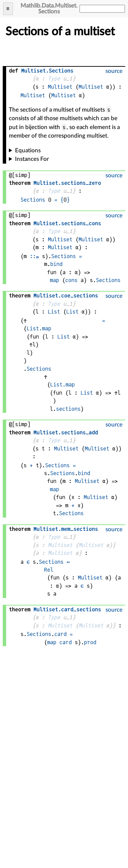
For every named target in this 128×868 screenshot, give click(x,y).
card (60, 634)
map (54, 280)
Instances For (32, 159)
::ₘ (34, 256)
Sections (33, 200)
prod (90, 642)
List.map (39, 328)
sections (68, 409)
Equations (28, 150)
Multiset (60, 87)
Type (54, 79)
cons (71, 280)
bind (56, 264)
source (114, 71)
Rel (49, 570)
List (54, 312)
